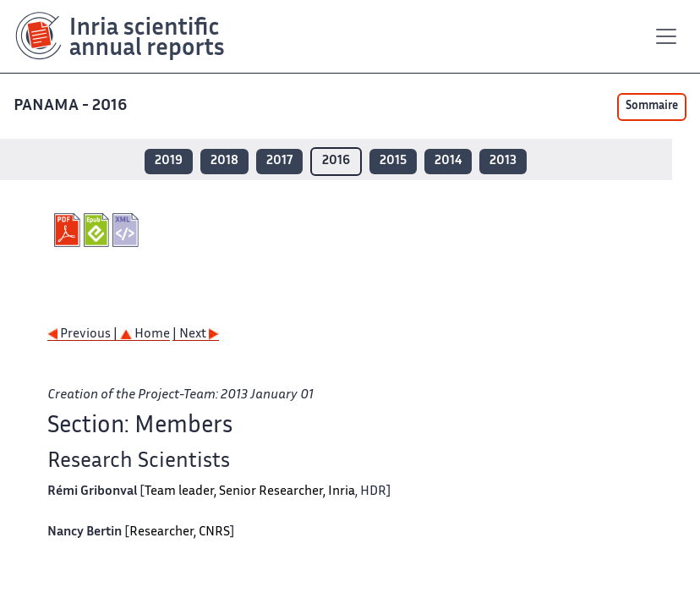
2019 (169, 161)
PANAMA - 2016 (72, 106)
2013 (503, 161)
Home (145, 335)
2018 (224, 161)
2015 (393, 161)
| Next (196, 335)
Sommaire (652, 107)
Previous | (84, 335)
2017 (279, 161)
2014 (448, 161)
